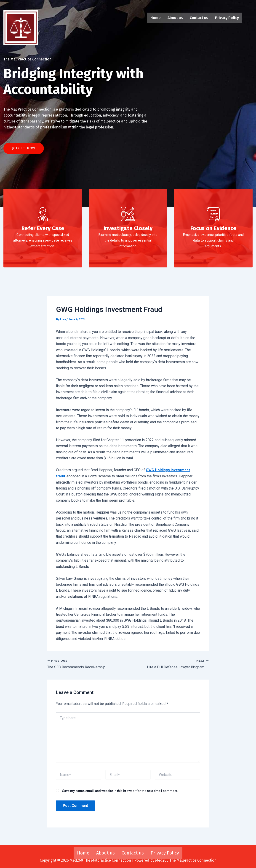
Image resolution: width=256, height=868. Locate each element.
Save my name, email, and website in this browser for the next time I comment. (120, 794)
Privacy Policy (227, 18)
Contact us (199, 18)
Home (156, 18)
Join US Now (24, 151)
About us (175, 18)
